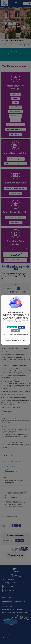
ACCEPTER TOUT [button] (12, 327)
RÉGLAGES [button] (21, 327)
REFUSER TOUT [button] (16, 331)
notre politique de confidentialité (20, 340)
